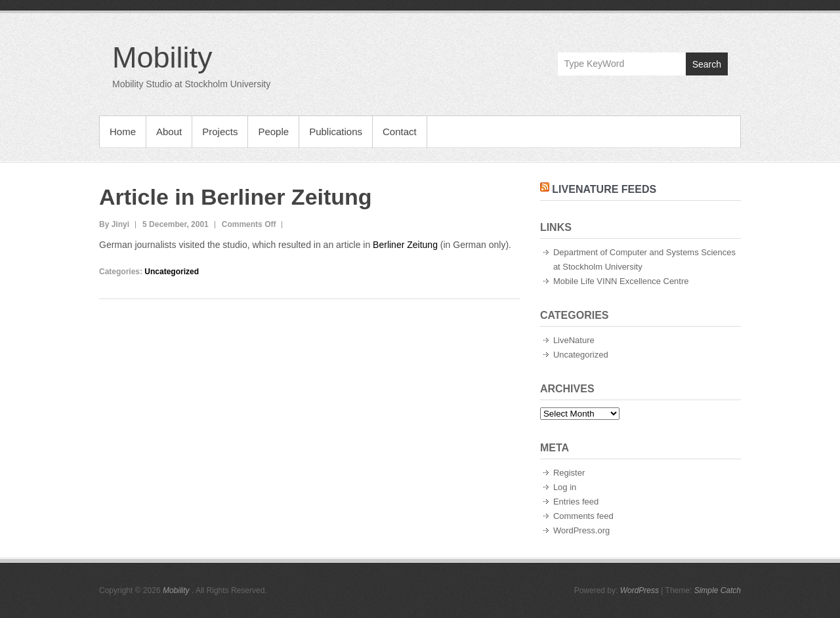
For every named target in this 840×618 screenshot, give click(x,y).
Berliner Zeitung (405, 245)
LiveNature (574, 340)
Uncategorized (172, 272)
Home (123, 132)
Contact (400, 132)
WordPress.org (581, 530)
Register (569, 473)
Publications (336, 132)
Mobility (162, 57)
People (273, 132)
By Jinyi (114, 224)
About (169, 132)
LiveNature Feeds (604, 189)
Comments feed (583, 516)
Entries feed (576, 502)
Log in (565, 487)
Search (707, 64)
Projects (220, 132)
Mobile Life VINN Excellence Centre (621, 281)
